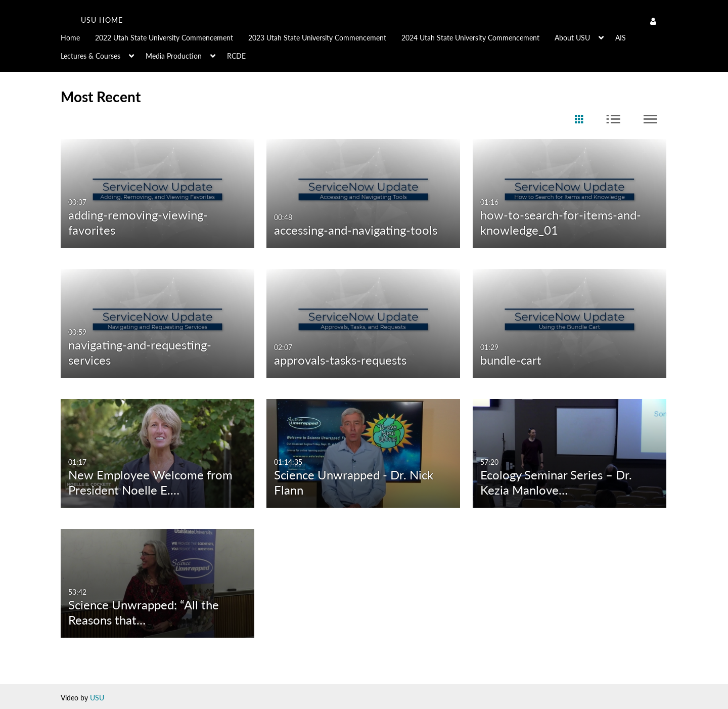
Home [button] (70, 38)
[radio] (579, 120)
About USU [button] (572, 38)
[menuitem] (78, 37)
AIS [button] (621, 38)
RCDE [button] (236, 56)
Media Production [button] (174, 56)
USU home (102, 20)
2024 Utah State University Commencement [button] (470, 38)
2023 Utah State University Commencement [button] (317, 38)
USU (97, 698)
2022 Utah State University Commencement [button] (164, 38)
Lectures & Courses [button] (90, 56)
